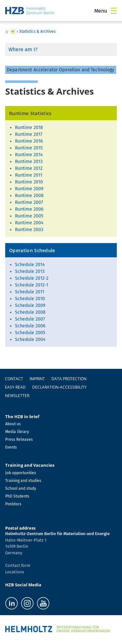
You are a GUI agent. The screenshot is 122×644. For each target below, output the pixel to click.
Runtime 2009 (29, 189)
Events (11, 447)
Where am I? (23, 49)
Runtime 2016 (29, 141)
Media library (17, 432)
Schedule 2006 (30, 326)
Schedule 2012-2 (32, 278)
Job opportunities (21, 473)
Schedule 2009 (30, 305)
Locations (15, 572)
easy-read (15, 387)
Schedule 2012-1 (32, 285)
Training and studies (23, 481)
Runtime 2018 (29, 128)
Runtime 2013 (29, 162)
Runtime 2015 (29, 148)
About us (13, 424)
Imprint (37, 379)
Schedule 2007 (30, 319)
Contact (14, 379)
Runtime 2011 (29, 175)
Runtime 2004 (29, 223)
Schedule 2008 (30, 312)
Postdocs (13, 504)
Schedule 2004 (30, 340)
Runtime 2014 (29, 155)
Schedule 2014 (30, 265)
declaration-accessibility (59, 387)
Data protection (69, 379)
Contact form (18, 565)
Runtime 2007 (29, 202)
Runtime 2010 (29, 182)
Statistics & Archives (37, 31)
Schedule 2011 (30, 292)
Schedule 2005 (30, 333)
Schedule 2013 (30, 271)
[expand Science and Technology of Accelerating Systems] (13, 31)
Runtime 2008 (29, 196)
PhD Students (17, 496)
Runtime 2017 (29, 134)
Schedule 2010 (30, 299)
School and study (21, 488)
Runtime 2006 (29, 209)
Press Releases (19, 439)
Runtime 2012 (29, 168)
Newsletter (17, 396)
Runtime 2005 (29, 216)
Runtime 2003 (29, 230)
